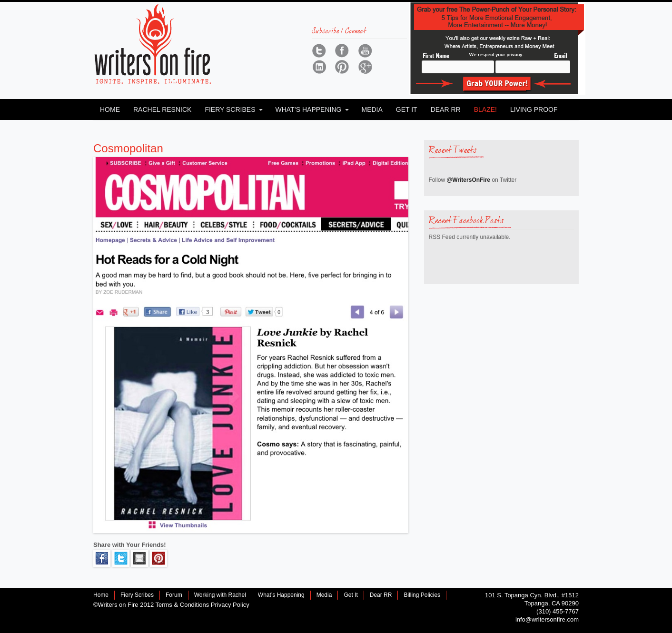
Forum (174, 595)
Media (372, 109)
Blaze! (485, 109)
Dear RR (446, 109)
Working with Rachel (220, 595)
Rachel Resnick (162, 109)
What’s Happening (308, 109)
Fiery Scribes (230, 109)
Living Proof (534, 109)
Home (110, 109)
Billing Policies (422, 595)
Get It (407, 109)
